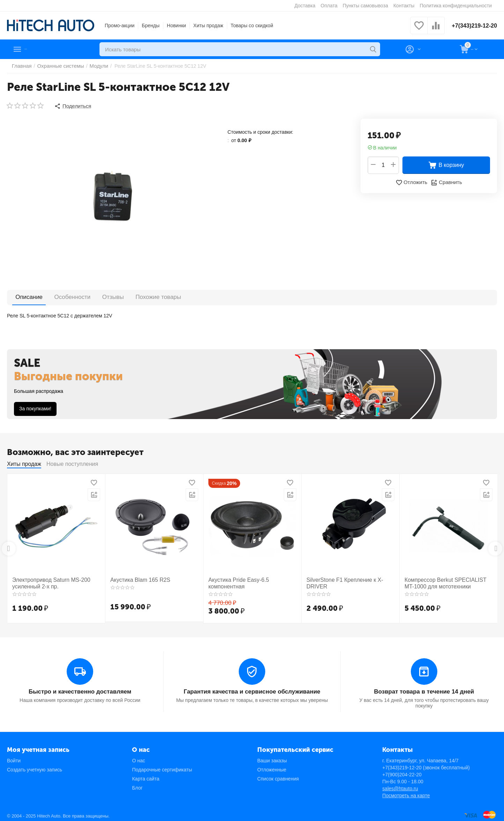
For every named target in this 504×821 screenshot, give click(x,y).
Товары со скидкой (252, 25)
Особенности (60, 296)
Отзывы (93, 296)
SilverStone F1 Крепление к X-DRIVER (350, 578)
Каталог (37, 49)
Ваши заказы (272, 757)
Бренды (151, 25)
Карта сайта (146, 776)
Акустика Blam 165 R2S (137, 578)
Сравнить (446, 181)
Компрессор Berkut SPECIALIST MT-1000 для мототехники (446, 581)
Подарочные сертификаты (162, 767)
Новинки (176, 25)
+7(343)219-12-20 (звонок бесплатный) (426, 764)
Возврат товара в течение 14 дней (424, 689)
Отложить (412, 181)
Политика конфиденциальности (456, 6)
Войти (14, 757)
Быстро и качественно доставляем (80, 689)
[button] (72, 105)
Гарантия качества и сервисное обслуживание (252, 689)
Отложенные (272, 767)
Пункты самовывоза (365, 6)
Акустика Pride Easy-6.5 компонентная (252, 578)
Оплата (329, 6)
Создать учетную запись (35, 767)
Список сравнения (278, 776)
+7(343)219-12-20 (472, 25)
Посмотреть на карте (406, 792)
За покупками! (35, 407)
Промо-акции (120, 25)
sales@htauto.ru (400, 785)
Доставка (305, 6)
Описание (25, 296)
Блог (137, 785)
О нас (138, 757)
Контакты (404, 6)
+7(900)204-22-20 (402, 771)
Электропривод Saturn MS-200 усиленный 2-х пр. (47, 581)
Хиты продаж (208, 25)
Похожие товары (130, 296)
